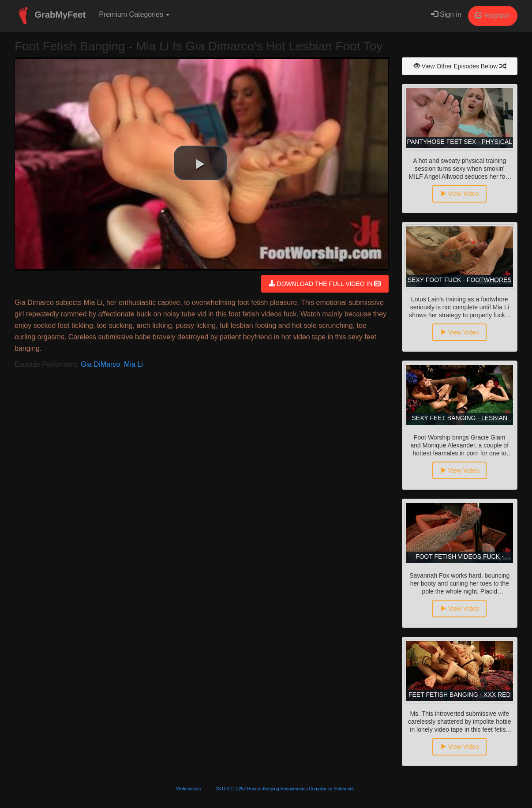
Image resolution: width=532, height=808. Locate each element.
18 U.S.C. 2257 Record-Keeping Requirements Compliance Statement (285, 789)
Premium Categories (134, 14)
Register (493, 16)
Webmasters (188, 789)
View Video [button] (459, 194)
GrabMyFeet (50, 15)
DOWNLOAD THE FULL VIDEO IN (325, 284)
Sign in (446, 14)
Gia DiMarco (100, 364)
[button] (200, 163)
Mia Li (133, 364)
